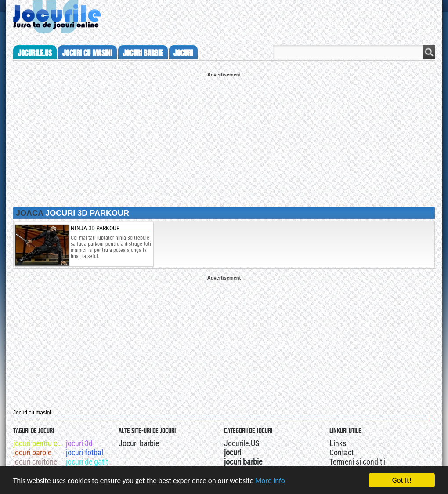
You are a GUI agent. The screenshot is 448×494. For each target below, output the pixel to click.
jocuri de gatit (87, 462)
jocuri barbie (143, 53)
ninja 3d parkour (95, 228)
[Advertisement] (224, 139)
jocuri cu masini (87, 53)
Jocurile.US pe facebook (282, 442)
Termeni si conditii (358, 462)
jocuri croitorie (35, 462)
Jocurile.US (242, 443)
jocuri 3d (79, 443)
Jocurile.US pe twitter (274, 442)
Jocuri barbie (139, 443)
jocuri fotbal (85, 452)
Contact (341, 452)
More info (270, 481)
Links (338, 443)
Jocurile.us (35, 53)
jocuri (183, 53)
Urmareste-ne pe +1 (265, 442)
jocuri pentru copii (39, 443)
